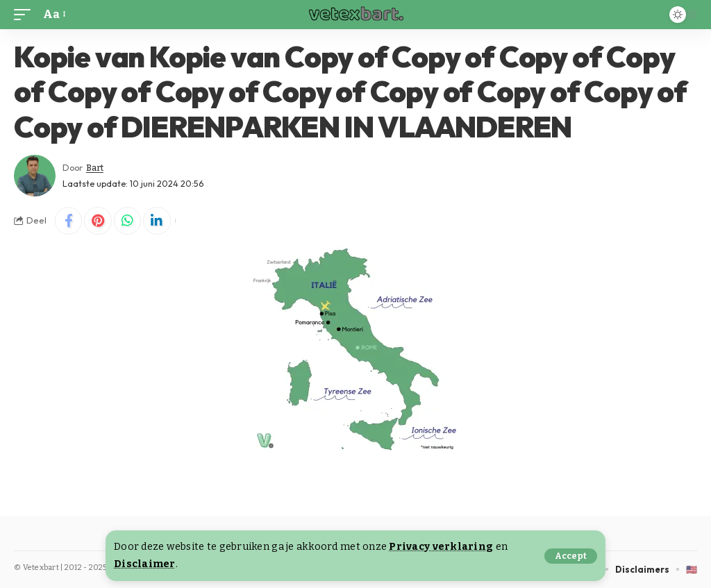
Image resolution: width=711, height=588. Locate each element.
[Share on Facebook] (69, 221)
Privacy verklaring (441, 547)
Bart (95, 168)
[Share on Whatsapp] (128, 221)
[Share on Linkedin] (158, 221)
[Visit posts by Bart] (35, 176)
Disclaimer (145, 564)
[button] (571, 556)
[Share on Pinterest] (99, 221)
